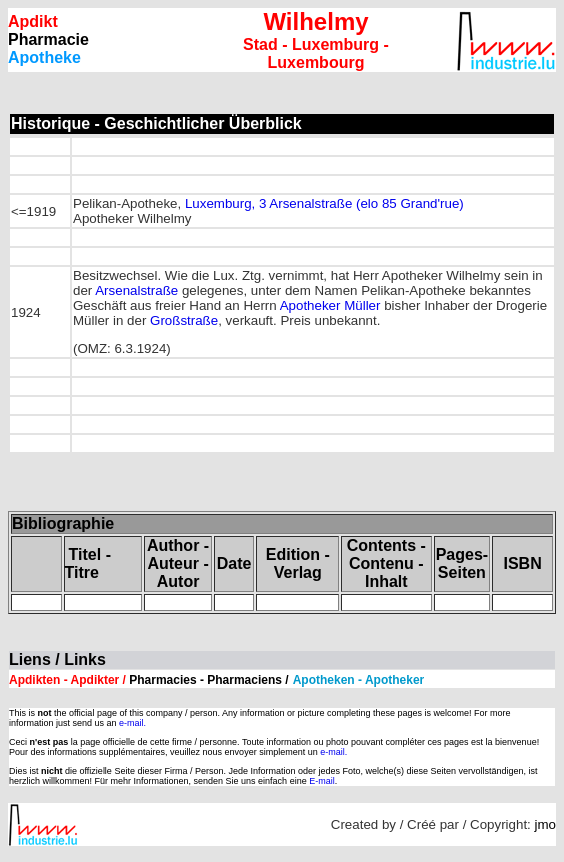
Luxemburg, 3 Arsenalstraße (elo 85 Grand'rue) (324, 203)
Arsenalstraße (136, 290)
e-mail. (132, 723)
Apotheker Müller (330, 305)
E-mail (322, 781)
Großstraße (184, 320)
